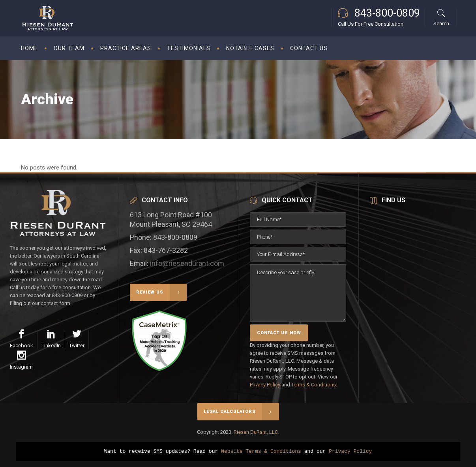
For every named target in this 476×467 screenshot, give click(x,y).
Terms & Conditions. (314, 385)
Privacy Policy (265, 385)
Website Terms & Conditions (261, 452)
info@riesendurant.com (187, 263)
